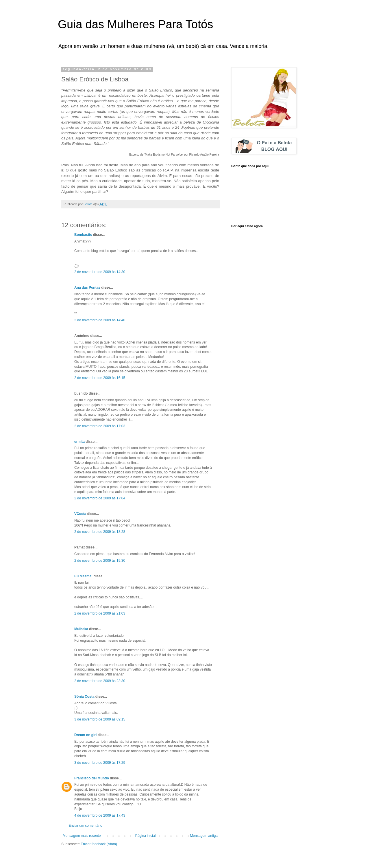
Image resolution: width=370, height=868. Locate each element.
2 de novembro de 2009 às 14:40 (100, 320)
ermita (79, 442)
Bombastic (83, 235)
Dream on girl (85, 735)
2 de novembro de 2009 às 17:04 (100, 498)
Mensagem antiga (204, 836)
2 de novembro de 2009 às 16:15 (100, 378)
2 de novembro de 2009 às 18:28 (100, 532)
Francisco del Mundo (92, 778)
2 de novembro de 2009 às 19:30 (100, 561)
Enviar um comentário (85, 826)
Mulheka (81, 629)
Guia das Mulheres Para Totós (135, 24)
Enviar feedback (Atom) (99, 844)
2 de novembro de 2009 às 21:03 (100, 613)
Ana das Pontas (87, 288)
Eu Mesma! (83, 576)
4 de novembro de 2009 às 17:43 (100, 815)
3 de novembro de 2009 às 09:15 (100, 719)
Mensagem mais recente (82, 836)
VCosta (80, 514)
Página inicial (146, 836)
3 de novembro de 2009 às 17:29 (100, 763)
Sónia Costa (84, 697)
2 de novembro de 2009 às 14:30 (100, 272)
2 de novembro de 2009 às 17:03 (100, 426)
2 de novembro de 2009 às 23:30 (100, 681)
